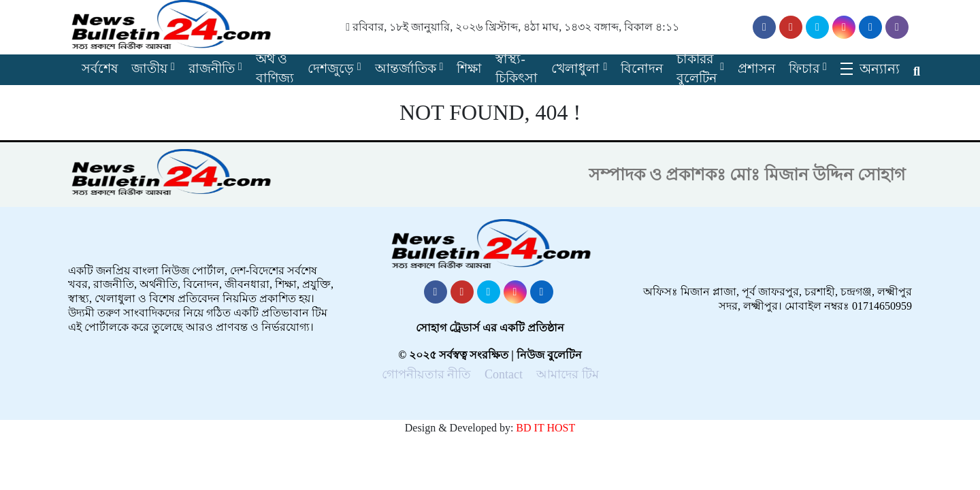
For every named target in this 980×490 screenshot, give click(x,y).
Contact (504, 374)
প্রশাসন (756, 68)
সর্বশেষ (100, 68)
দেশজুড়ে (331, 68)
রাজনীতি (212, 68)
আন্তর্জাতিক (406, 68)
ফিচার (804, 68)
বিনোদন (642, 68)
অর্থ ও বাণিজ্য (275, 69)
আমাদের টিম (568, 374)
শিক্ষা (469, 68)
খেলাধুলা (575, 68)
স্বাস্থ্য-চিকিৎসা (517, 69)
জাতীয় (149, 68)
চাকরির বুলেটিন (697, 69)
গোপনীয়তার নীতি (427, 374)
